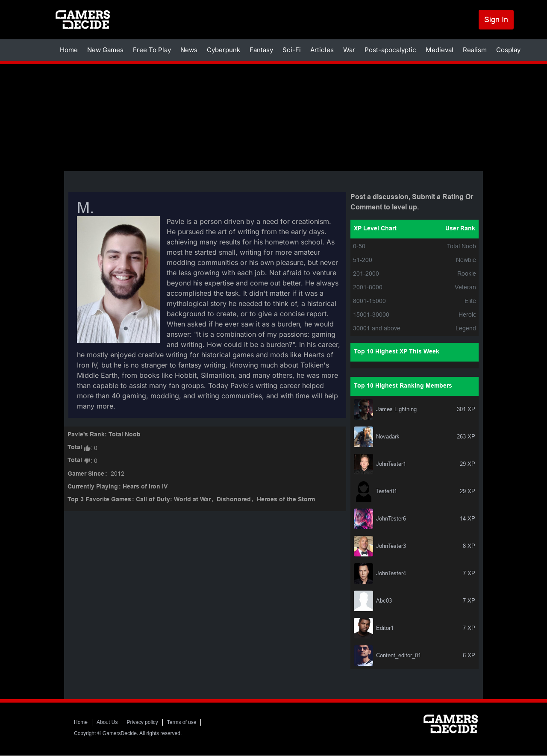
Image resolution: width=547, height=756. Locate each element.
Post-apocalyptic (390, 50)
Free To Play (152, 50)
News (189, 50)
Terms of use (182, 722)
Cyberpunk (224, 50)
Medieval (440, 50)
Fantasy (261, 50)
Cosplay (508, 50)
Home (69, 50)
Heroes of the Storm (286, 500)
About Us (107, 722)
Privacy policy (142, 722)
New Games (105, 50)
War (349, 50)
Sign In (496, 19)
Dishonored (234, 500)
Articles (322, 50)
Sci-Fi (292, 50)
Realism (475, 50)
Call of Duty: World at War (173, 500)
